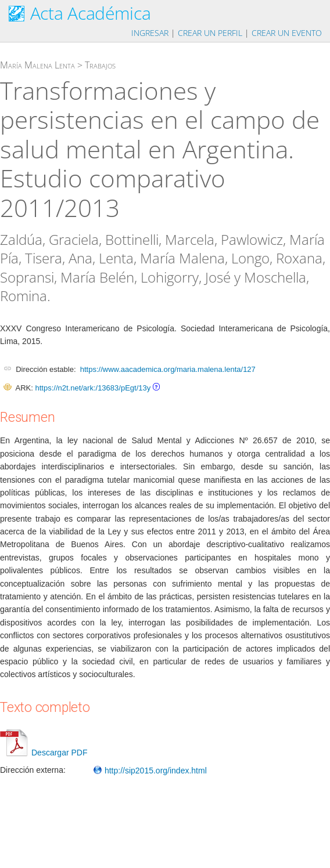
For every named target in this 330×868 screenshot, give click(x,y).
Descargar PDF (44, 753)
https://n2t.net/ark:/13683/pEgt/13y (93, 388)
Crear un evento (287, 33)
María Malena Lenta (37, 65)
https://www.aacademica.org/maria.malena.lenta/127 (168, 369)
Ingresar (150, 33)
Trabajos (100, 65)
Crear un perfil (210, 33)
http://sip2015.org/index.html (150, 771)
